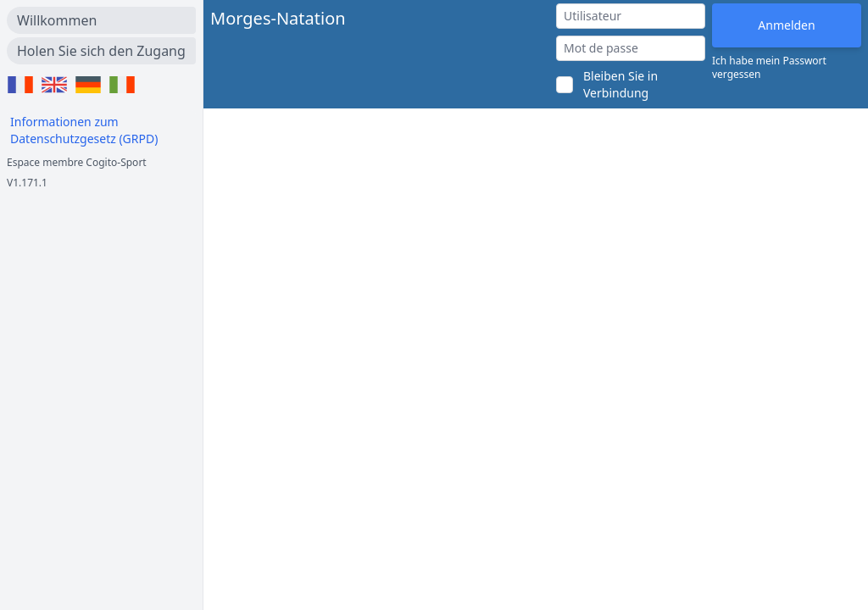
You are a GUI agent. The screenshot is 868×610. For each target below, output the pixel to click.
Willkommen (57, 20)
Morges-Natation (278, 18)
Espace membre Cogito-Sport (77, 162)
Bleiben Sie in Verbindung (620, 84)
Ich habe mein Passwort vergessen (769, 68)
